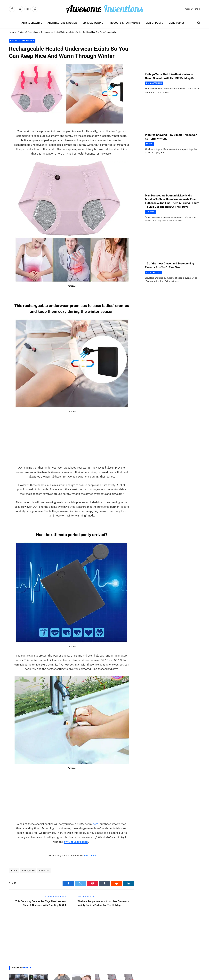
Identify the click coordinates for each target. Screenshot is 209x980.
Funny (149, 144)
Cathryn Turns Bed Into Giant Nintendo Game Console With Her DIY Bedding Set (170, 76)
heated (14, 871)
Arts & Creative (32, 23)
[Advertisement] (72, 441)
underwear (44, 871)
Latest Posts (154, 23)
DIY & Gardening (93, 23)
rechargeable (28, 871)
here (96, 824)
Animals (150, 212)
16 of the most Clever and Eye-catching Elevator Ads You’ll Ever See (169, 265)
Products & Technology (124, 23)
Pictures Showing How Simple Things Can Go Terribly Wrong (171, 137)
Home (12, 32)
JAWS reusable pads (76, 842)
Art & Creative (153, 273)
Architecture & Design (62, 23)
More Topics (177, 23)
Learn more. (90, 856)
